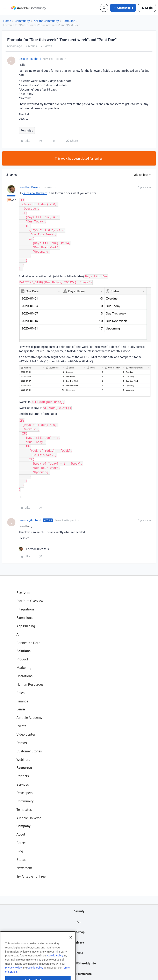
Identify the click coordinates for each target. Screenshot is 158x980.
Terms (79, 953)
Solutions (23, 651)
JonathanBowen (29, 187)
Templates (24, 810)
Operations (24, 676)
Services (23, 784)
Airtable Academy (29, 718)
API (79, 922)
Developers (24, 793)
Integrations (25, 609)
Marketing (24, 668)
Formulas (69, 21)
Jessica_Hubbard (30, 59)
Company (23, 826)
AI (18, 634)
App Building (26, 626)
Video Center (26, 734)
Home (7, 21)
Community (22, 21)
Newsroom (24, 868)
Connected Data (28, 643)
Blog (20, 851)
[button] (5, 9)
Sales (20, 693)
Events (21, 726)
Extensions (24, 618)
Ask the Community (46, 21)
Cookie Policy (55, 965)
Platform (23, 592)
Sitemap (79, 932)
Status (21, 860)
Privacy (79, 942)
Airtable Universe (29, 818)
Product (22, 659)
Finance (22, 701)
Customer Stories (29, 751)
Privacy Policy (13, 977)
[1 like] (34, 549)
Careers (22, 843)
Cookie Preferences (79, 974)
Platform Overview (30, 601)
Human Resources (30, 684)
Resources (24, 768)
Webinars (23, 760)
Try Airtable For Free (31, 876)
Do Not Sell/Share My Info (79, 963)
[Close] (71, 947)
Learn (21, 709)
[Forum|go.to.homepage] (29, 8)
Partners (23, 776)
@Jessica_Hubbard (35, 193)
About (21, 834)
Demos (22, 743)
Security (79, 911)
